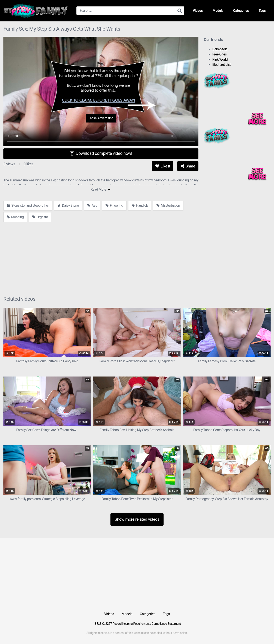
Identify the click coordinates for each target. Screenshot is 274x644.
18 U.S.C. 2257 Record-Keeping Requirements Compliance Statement (137, 624)
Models (218, 11)
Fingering (114, 205)
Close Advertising (101, 118)
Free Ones (220, 54)
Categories (241, 11)
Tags (262, 11)
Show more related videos (137, 519)
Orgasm (40, 217)
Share (188, 166)
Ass (92, 205)
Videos (198, 11)
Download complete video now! (101, 153)
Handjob (140, 205)
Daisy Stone (68, 205)
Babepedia (220, 49)
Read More (101, 189)
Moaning (15, 217)
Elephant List (222, 65)
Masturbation (168, 205)
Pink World (220, 59)
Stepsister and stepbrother (28, 205)
